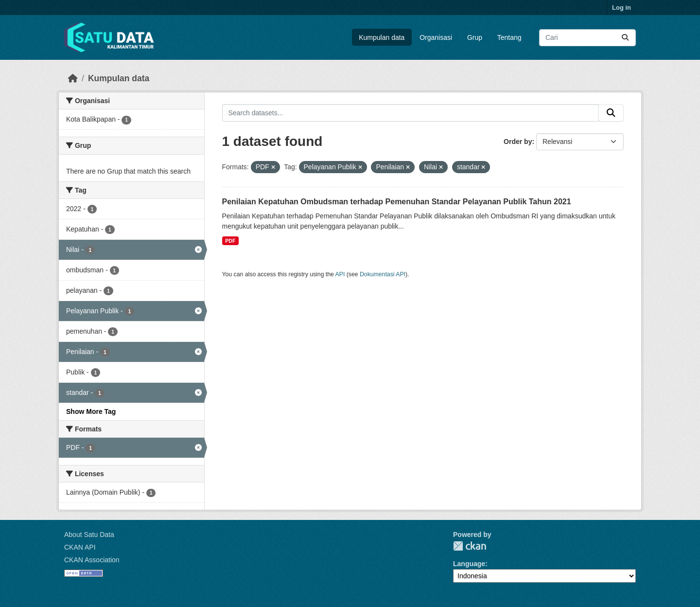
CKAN (470, 546)
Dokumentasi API (383, 274)
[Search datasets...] (587, 38)
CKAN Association (92, 560)
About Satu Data (89, 535)
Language (469, 564)
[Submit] (625, 38)
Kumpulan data (382, 37)
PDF (230, 241)
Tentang (509, 37)
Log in (621, 8)
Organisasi (436, 37)
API (340, 274)
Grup (475, 37)
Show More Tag (91, 411)
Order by (518, 142)
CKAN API (80, 547)
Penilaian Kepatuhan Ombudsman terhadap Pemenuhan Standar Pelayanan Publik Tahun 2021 (397, 202)
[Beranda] (73, 78)
